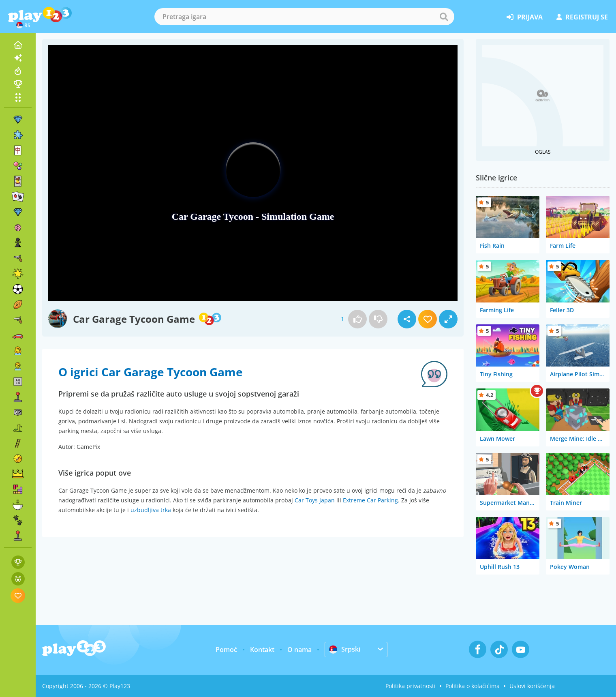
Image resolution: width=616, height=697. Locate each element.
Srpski (345, 649)
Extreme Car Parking (370, 500)
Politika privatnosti (411, 686)
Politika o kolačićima (473, 686)
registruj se (582, 17)
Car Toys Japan (315, 500)
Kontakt (262, 650)
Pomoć (226, 650)
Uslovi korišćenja (532, 686)
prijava (525, 17)
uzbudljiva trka (151, 510)
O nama (299, 650)
